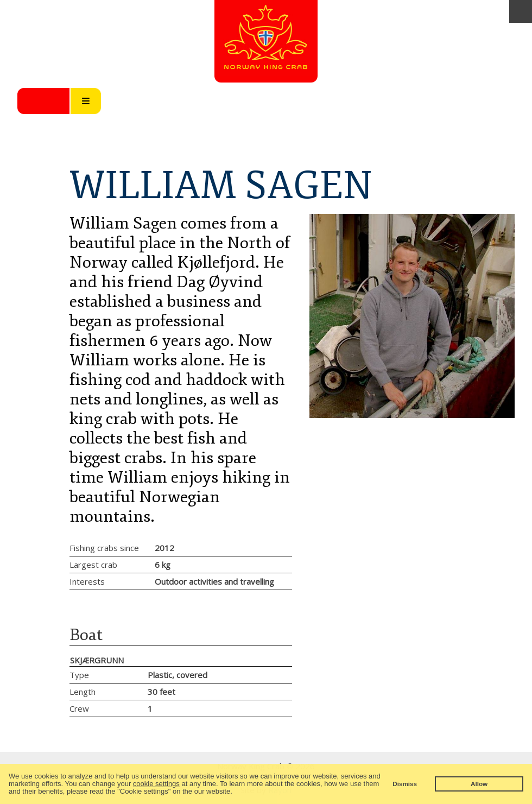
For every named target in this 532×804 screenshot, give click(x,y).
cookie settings (156, 784)
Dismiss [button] (405, 784)
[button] (235, 792)
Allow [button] (479, 784)
